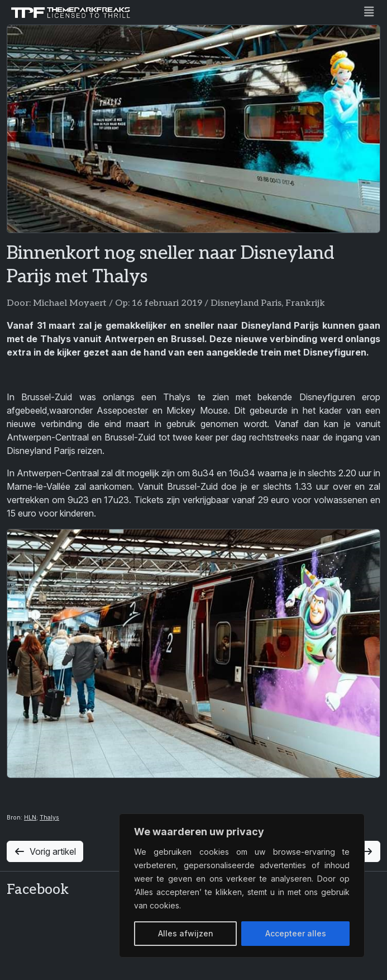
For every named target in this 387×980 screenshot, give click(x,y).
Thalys (49, 818)
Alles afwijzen (186, 933)
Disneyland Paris (246, 303)
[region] (242, 886)
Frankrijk (305, 303)
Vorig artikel (45, 851)
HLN (30, 818)
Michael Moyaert (70, 303)
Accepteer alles (296, 933)
